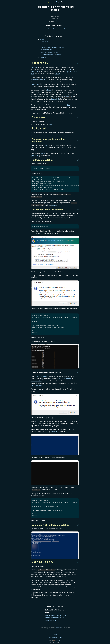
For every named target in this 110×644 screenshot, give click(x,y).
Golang (58, 74)
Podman (34, 67)
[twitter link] (57, 22)
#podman (45, 29)
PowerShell (54, 431)
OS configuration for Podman (49, 52)
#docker (50, 29)
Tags (58, 2)
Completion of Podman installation (51, 55)
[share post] (76, 13)
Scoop (45, 145)
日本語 (55, 633)
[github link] (59, 22)
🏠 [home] (48, 2)
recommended (36, 380)
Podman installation (47, 50)
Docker (50, 90)
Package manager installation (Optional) (52, 47)
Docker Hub (55, 99)
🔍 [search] (62, 2)
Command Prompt (42, 376)
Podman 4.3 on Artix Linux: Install (56, 614)
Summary (42, 39)
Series (53, 2)
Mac (40, 80)
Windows (35, 80)
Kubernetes (35, 84)
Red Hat (68, 69)
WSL (68, 105)
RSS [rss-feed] (61, 637)
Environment (45, 42)
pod (72, 82)
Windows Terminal (65, 378)
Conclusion (43, 58)
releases (54, 204)
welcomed (58, 627)
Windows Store (37, 385)
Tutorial (42, 45)
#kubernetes (56, 29)
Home (49, 637)
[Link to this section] (78, 63)
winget (43, 153)
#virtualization (64, 29)
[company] (57, 639)
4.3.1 (50, 124)
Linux (45, 80)
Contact (55, 637)
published (35, 72)
